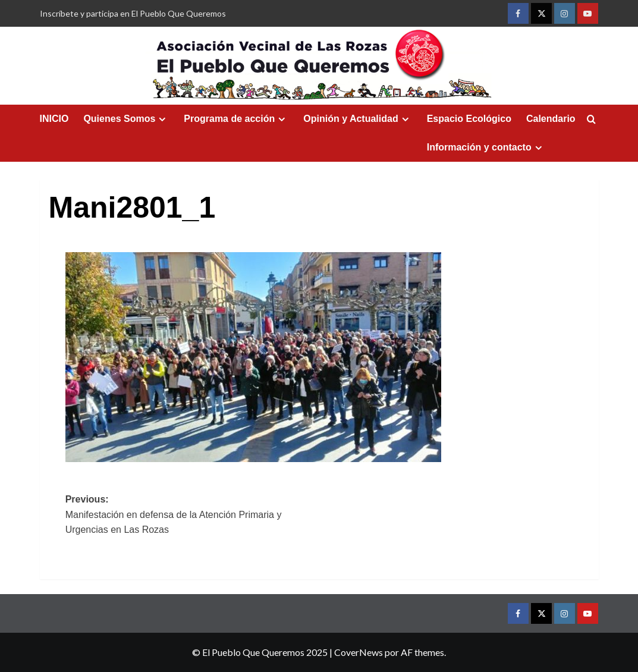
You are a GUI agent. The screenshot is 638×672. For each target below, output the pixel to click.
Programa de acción (236, 119)
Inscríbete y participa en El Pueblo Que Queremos (133, 13)
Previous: (192, 516)
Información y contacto (486, 147)
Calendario (551, 119)
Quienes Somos (126, 119)
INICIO (54, 119)
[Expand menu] (162, 119)
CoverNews (359, 652)
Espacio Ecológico (469, 119)
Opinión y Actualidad (357, 119)
